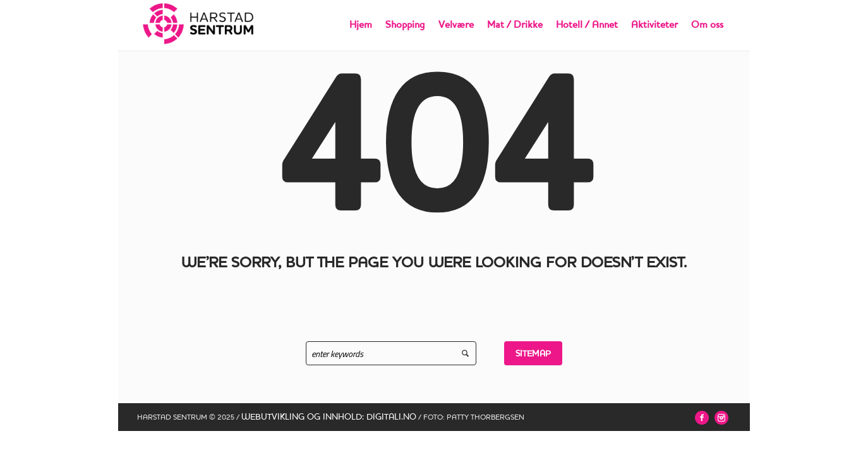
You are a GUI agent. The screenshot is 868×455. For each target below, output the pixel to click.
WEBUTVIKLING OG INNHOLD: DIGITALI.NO (329, 416)
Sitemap (533, 353)
